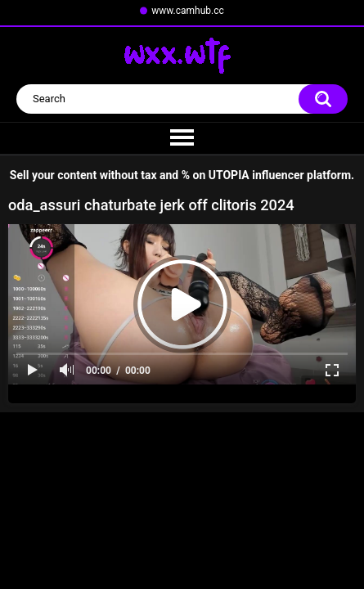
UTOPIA (229, 175)
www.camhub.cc (188, 11)
